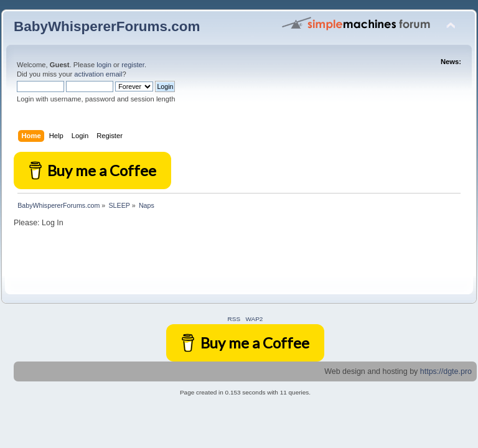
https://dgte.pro (446, 371)
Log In (53, 223)
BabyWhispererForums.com (107, 26)
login (104, 65)
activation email (98, 74)
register (133, 65)
